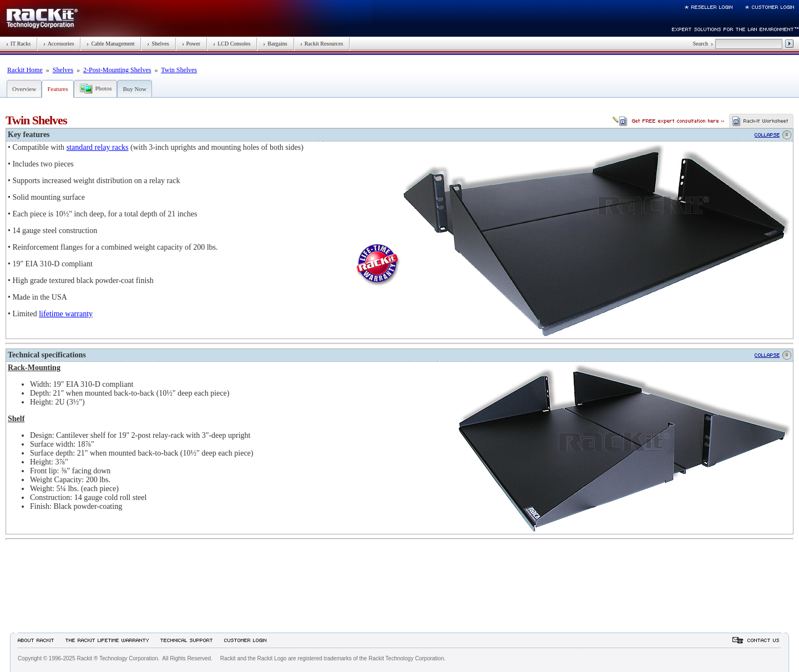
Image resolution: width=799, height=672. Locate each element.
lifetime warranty (66, 314)
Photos (103, 88)
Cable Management (110, 44)
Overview (24, 89)
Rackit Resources (322, 44)
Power (191, 44)
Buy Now (134, 89)
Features (57, 89)
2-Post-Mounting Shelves (117, 70)
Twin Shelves (179, 70)
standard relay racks (98, 147)
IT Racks (18, 44)
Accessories (59, 44)
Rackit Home (25, 70)
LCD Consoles (232, 44)
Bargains (275, 44)
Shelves (158, 44)
